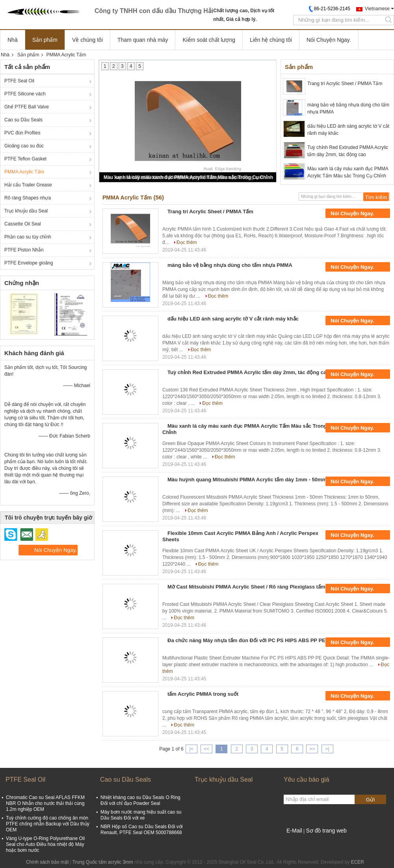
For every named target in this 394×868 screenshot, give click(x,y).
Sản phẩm (45, 40)
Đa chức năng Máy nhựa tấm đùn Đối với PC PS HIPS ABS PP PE (246, 640)
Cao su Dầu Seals (23, 120)
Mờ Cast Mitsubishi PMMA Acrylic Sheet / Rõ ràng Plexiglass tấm (246, 587)
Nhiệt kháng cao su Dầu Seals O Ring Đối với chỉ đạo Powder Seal (140, 800)
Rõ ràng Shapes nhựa (28, 198)
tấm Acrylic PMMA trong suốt (203, 694)
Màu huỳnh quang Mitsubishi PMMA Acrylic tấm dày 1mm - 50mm (247, 480)
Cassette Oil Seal (23, 224)
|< (191, 749)
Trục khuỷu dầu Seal (26, 211)
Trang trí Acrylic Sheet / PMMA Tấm (345, 84)
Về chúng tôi (87, 40)
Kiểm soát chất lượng (209, 40)
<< (206, 749)
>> (312, 749)
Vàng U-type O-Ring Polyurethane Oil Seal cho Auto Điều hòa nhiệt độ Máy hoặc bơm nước (45, 844)
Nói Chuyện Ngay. (329, 40)
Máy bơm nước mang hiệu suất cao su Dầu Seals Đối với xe (141, 815)
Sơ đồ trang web (326, 831)
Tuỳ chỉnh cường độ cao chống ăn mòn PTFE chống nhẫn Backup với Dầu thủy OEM (48, 824)
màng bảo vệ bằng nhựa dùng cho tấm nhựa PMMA (348, 108)
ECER (358, 862)
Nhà (13, 40)
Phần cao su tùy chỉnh (28, 237)
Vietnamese (377, 9)
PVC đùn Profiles (22, 133)
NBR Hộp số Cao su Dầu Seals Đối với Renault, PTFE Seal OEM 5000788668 (141, 830)
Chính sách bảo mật (47, 862)
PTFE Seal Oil (19, 81)
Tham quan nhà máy (143, 40)
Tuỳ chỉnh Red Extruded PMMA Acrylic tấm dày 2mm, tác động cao (348, 151)
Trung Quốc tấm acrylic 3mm (103, 862)
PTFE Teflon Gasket (25, 159)
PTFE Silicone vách (25, 94)
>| (327, 749)
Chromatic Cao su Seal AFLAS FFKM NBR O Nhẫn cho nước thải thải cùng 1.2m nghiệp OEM (45, 803)
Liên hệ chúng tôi (271, 40)
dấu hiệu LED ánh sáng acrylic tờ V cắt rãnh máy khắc (348, 130)
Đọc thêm (187, 242)
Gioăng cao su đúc (24, 146)
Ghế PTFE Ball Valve (27, 107)
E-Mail (294, 831)
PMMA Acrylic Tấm (24, 172)
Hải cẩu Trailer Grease (28, 185)
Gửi (370, 800)
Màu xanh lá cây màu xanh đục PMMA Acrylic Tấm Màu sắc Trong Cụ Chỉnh (188, 177)
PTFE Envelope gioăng (29, 263)
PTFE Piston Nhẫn (24, 250)
